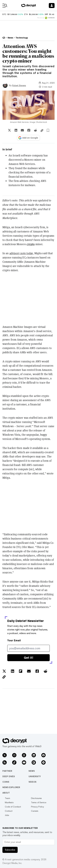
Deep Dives (9, 776)
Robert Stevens (19, 85)
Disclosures (36, 798)
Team (7, 798)
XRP (46, 14)
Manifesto (9, 802)
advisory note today (21, 253)
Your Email (14, 640)
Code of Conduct (13, 807)
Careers (35, 811)
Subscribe (10, 850)
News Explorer (11, 787)
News (32, 771)
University (35, 776)
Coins (6, 782)
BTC (4, 14)
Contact (9, 811)
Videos (32, 782)
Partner (7, 771)
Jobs (7, 815)
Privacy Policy (37, 807)
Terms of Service (39, 802)
